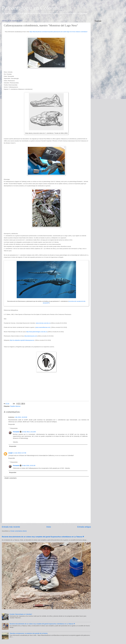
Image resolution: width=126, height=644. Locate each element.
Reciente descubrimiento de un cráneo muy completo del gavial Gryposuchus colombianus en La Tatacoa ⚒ (43, 537)
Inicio (49, 527)
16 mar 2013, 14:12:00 (29, 432)
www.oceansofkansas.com (43, 327)
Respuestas (14, 428)
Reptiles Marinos (15, 406)
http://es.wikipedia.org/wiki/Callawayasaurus (22, 340)
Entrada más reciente (11, 527)
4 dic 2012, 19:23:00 (21, 417)
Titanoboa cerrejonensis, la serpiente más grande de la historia (29, 633)
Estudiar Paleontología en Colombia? (21, 614)
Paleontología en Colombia (32, 8)
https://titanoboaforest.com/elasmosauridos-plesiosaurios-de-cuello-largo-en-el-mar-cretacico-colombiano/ (59, 32)
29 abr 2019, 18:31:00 (29, 466)
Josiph (10, 453)
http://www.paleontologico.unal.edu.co (37, 332)
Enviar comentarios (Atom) (19, 531)
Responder (12, 424)
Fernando (16, 432)
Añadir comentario (10, 478)
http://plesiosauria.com (31, 336)
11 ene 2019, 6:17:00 (20, 453)
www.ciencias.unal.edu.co (43, 323)
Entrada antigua (84, 527)
